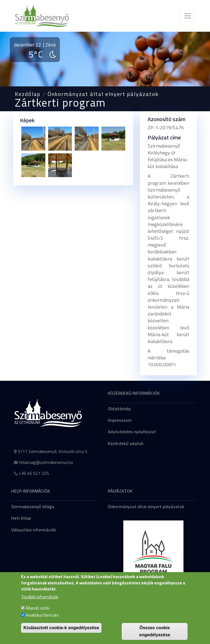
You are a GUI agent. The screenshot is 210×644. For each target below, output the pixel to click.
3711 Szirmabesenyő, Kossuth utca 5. (53, 451)
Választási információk (34, 530)
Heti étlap (21, 518)
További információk (40, 603)
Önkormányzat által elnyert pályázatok (103, 94)
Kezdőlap (28, 94)
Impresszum (120, 420)
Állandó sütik (37, 614)
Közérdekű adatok (126, 443)
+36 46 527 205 (34, 473)
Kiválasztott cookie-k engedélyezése (61, 634)
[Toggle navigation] (188, 16)
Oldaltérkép (119, 409)
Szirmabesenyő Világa (33, 507)
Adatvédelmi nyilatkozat (132, 432)
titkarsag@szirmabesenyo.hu (46, 462)
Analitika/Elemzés (42, 621)
